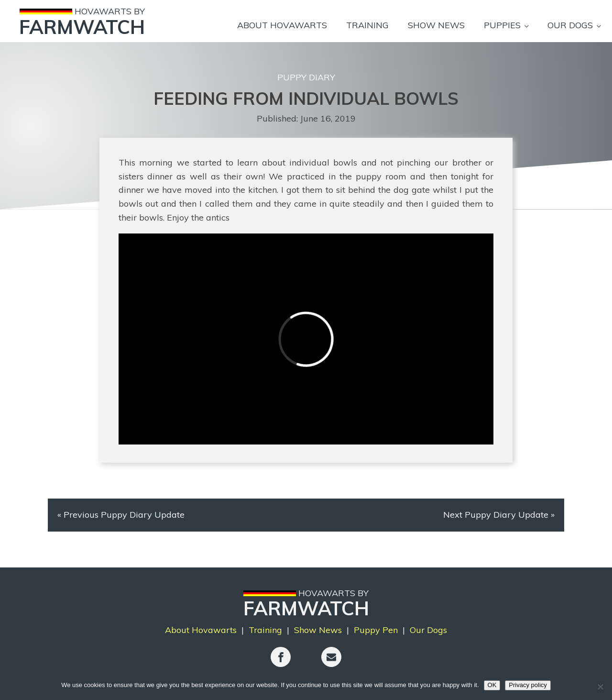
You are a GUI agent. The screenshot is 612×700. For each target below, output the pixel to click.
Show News (436, 25)
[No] (600, 687)
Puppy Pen (376, 630)
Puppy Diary (306, 77)
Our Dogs (570, 25)
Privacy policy (528, 685)
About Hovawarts (282, 25)
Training (367, 25)
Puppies (502, 25)
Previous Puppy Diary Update (124, 515)
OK (492, 685)
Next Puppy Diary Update (496, 515)
